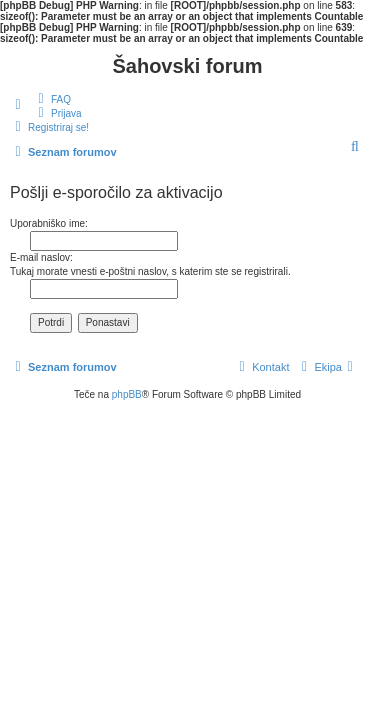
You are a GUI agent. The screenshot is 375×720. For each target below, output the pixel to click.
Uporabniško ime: (49, 223)
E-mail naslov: (41, 257)
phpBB (127, 394)
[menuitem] (52, 99)
